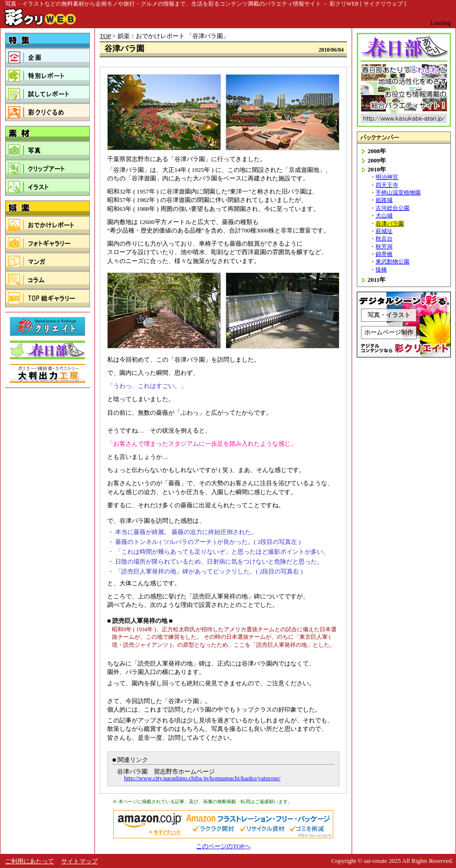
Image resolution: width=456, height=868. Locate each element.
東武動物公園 (393, 262)
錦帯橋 (384, 254)
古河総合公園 (393, 208)
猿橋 (381, 270)
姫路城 (384, 200)
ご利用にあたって (30, 861)
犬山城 (384, 216)
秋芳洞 (384, 247)
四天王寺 (387, 185)
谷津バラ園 (390, 224)
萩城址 (384, 231)
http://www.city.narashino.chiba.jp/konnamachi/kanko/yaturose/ (202, 778)
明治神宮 (387, 177)
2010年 (377, 169)
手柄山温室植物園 (398, 193)
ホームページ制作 (389, 332)
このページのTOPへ (223, 846)
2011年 (377, 280)
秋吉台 (384, 239)
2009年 (377, 160)
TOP (105, 36)
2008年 (377, 151)
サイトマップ (79, 861)
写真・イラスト (389, 315)
